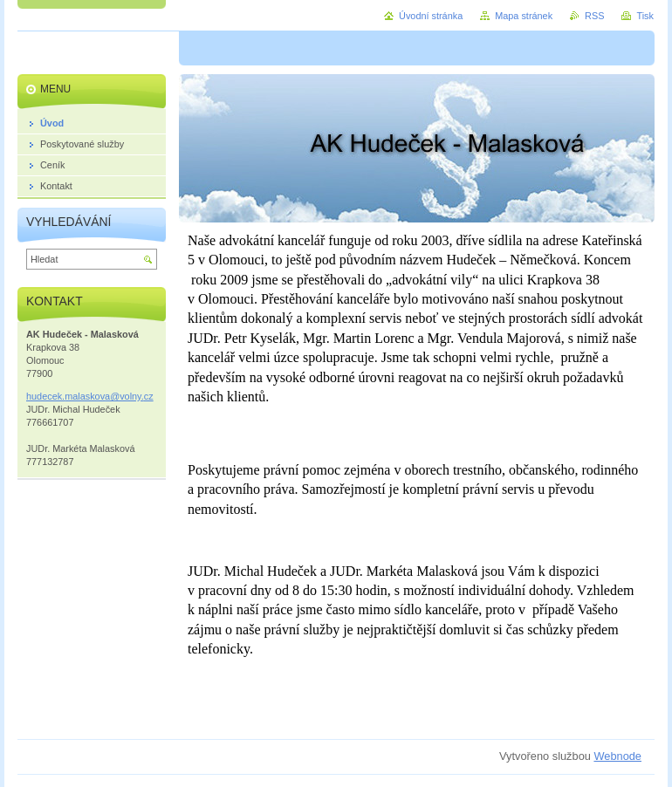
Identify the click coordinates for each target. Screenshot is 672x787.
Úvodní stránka (431, 16)
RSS (594, 16)
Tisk (645, 16)
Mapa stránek (524, 16)
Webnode (617, 756)
